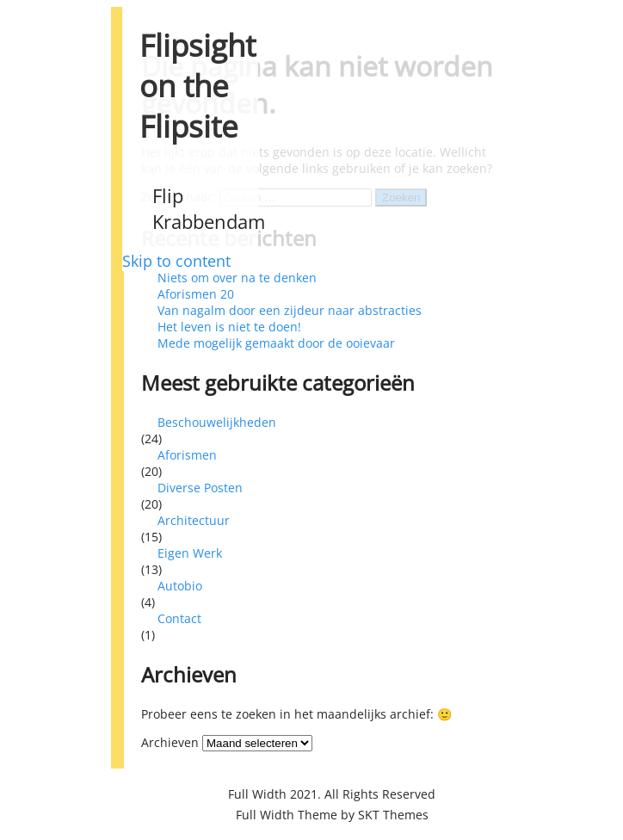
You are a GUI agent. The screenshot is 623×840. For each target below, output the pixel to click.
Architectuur (194, 520)
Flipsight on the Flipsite (197, 86)
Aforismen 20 (196, 294)
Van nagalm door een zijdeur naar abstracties (290, 310)
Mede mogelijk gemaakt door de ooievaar (276, 343)
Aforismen (187, 455)
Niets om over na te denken (237, 278)
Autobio (180, 586)
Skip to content (176, 261)
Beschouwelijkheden (217, 422)
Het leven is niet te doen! (229, 327)
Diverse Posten (200, 488)
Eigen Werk (190, 553)
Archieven (170, 742)
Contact (179, 618)
